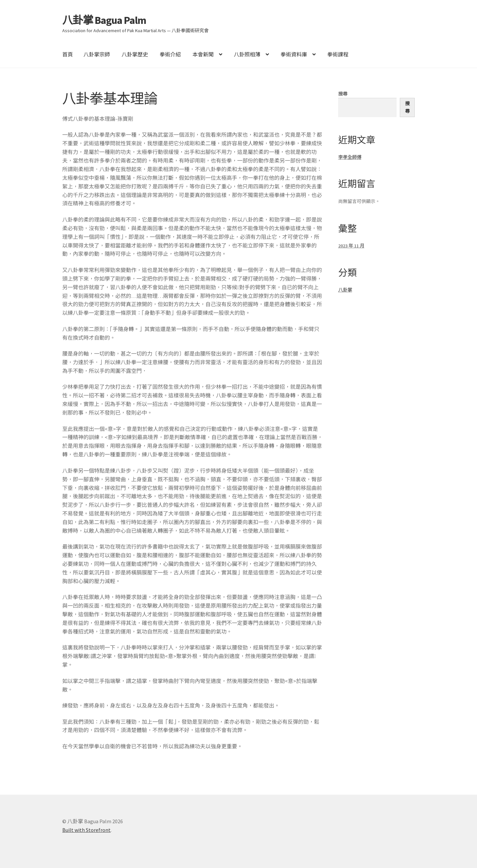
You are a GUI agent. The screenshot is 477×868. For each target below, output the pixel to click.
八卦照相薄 (247, 54)
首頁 (68, 54)
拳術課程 (338, 54)
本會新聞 (203, 54)
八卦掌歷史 (135, 54)
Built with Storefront (86, 830)
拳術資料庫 (294, 54)
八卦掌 (345, 290)
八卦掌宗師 (97, 54)
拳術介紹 (170, 54)
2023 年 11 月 (351, 246)
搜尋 (343, 94)
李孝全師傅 (350, 157)
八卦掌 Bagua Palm (104, 20)
